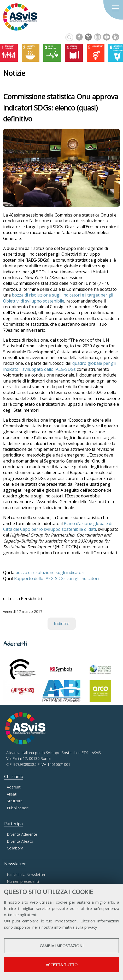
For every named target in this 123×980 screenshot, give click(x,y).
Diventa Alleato (20, 841)
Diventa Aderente (22, 834)
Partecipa (13, 824)
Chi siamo (14, 776)
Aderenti (14, 787)
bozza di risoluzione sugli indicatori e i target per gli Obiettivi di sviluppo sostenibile (58, 298)
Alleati (12, 794)
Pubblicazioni (18, 808)
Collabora (15, 848)
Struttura (15, 801)
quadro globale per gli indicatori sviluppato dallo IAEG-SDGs (59, 366)
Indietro (62, 624)
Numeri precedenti (23, 881)
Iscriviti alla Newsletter (26, 875)
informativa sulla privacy (76, 927)
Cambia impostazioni (62, 946)
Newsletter (15, 864)
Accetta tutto (62, 965)
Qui (7, 921)
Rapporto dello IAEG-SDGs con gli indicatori (56, 578)
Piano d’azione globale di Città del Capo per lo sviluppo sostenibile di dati (58, 526)
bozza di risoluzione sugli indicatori (50, 572)
